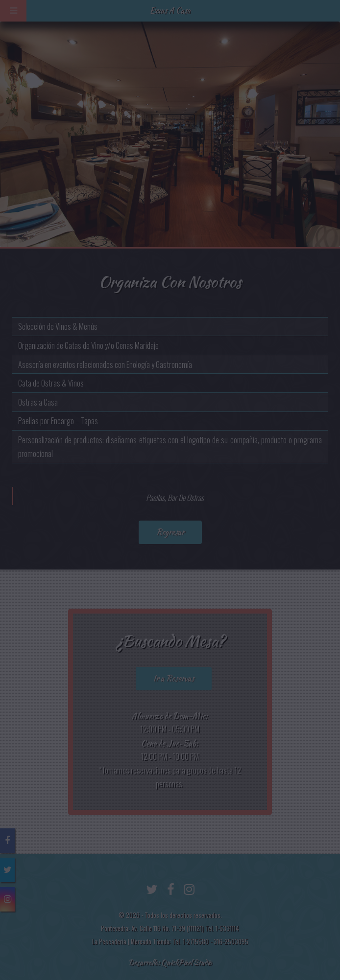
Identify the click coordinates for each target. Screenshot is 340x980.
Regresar (170, 532)
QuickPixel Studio (186, 962)
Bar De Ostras (186, 498)
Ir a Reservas (174, 678)
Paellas (155, 498)
